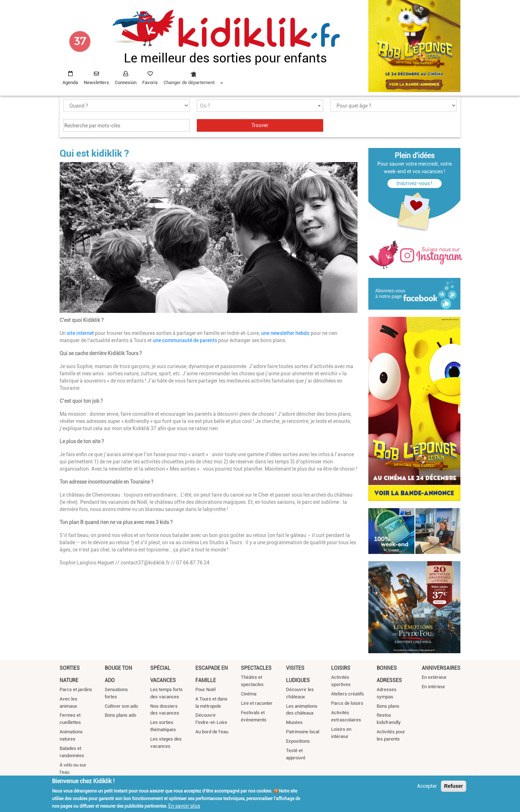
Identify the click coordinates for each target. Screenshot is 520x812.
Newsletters (96, 82)
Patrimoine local (303, 732)
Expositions (298, 741)
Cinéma (249, 694)
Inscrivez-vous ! (414, 183)
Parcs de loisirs (347, 703)
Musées (294, 722)
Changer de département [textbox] (189, 82)
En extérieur (434, 677)
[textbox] (260, 106)
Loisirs (341, 668)
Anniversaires (441, 668)
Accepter (427, 786)
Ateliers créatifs (348, 694)
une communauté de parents (185, 340)
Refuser (454, 786)
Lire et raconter (257, 703)
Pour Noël (205, 689)
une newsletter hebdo (285, 333)
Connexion (126, 82)
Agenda (70, 82)
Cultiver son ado (121, 706)
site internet (80, 333)
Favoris (150, 82)
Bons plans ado (120, 715)
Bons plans (388, 706)
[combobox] (193, 76)
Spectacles (256, 668)
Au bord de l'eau (212, 732)
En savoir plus (184, 806)
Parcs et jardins (76, 689)
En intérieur (434, 687)
